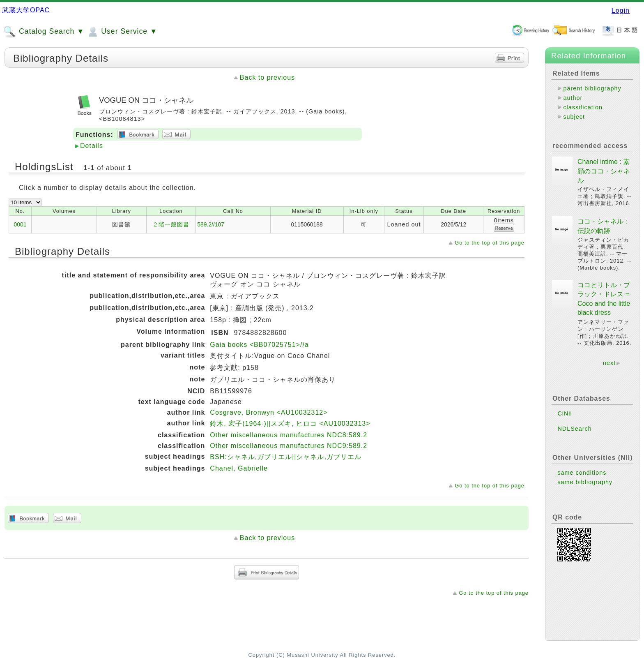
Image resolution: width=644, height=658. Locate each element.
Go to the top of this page (490, 243)
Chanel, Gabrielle (239, 468)
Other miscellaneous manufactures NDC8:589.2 (289, 435)
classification (583, 107)
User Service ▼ (122, 32)
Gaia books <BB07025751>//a (259, 345)
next (609, 363)
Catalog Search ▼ (44, 32)
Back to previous (267, 77)
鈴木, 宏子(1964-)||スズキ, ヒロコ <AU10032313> (290, 424)
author (573, 98)
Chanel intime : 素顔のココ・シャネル (604, 171)
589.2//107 (211, 224)
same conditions (582, 473)
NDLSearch (574, 429)
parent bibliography (592, 88)
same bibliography (585, 482)
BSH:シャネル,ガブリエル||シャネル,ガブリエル (286, 457)
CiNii (565, 413)
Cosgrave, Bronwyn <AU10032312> (269, 412)
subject (574, 117)
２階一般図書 (171, 224)
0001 (20, 224)
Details (92, 146)
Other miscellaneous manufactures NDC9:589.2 (289, 446)
